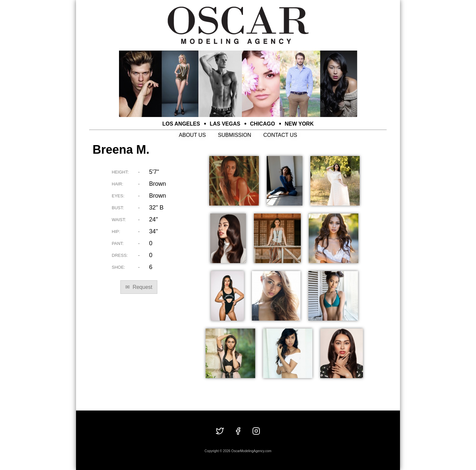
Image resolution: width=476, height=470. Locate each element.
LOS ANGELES (181, 124)
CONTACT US (280, 135)
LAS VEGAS (225, 124)
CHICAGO (262, 124)
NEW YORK (299, 124)
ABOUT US (192, 135)
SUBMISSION (234, 135)
